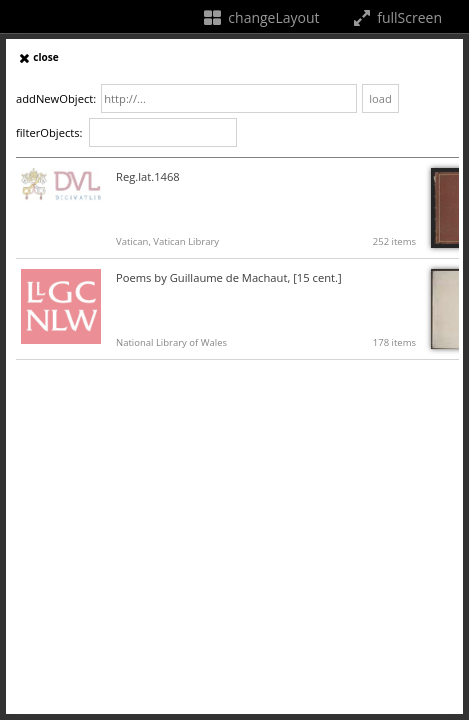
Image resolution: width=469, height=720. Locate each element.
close (37, 57)
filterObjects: (49, 132)
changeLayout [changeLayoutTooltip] (260, 17)
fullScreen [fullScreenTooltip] (396, 17)
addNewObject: (56, 98)
